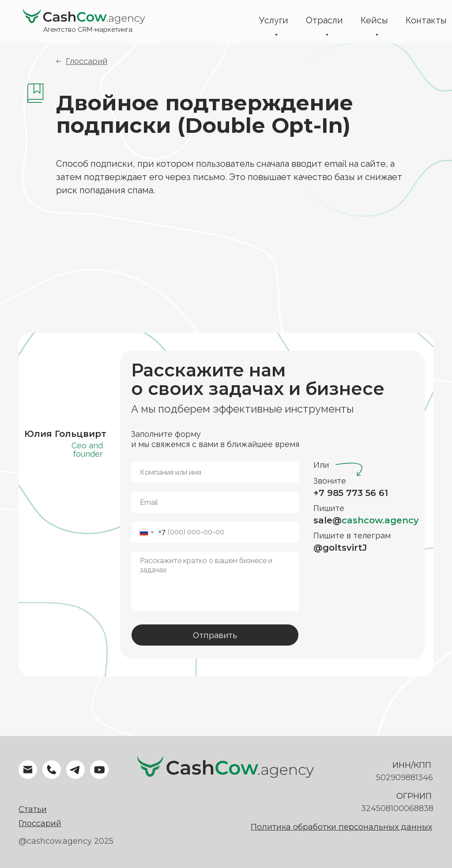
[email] (215, 502)
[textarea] (215, 581)
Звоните (330, 481)
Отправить (215, 635)
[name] (215, 472)
